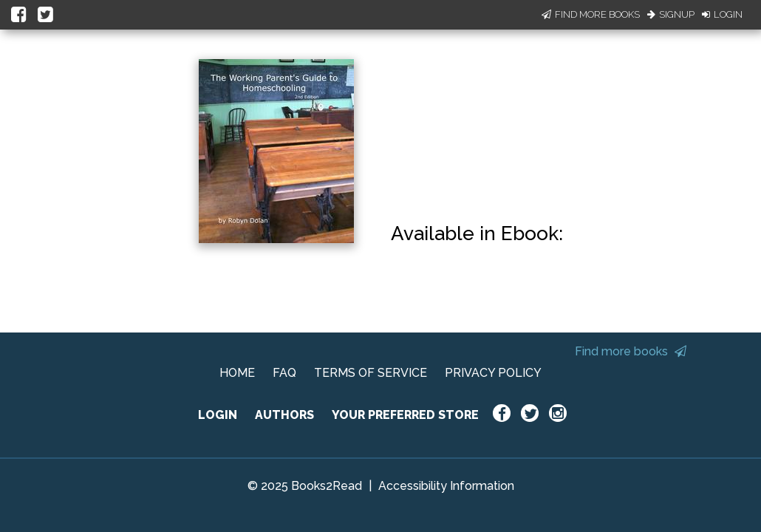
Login (722, 14)
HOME (237, 373)
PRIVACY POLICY (493, 373)
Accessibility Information (446, 486)
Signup (671, 14)
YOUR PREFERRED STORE (405, 415)
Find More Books (591, 14)
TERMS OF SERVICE (371, 373)
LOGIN (218, 415)
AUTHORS (284, 415)
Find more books (631, 351)
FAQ (284, 373)
